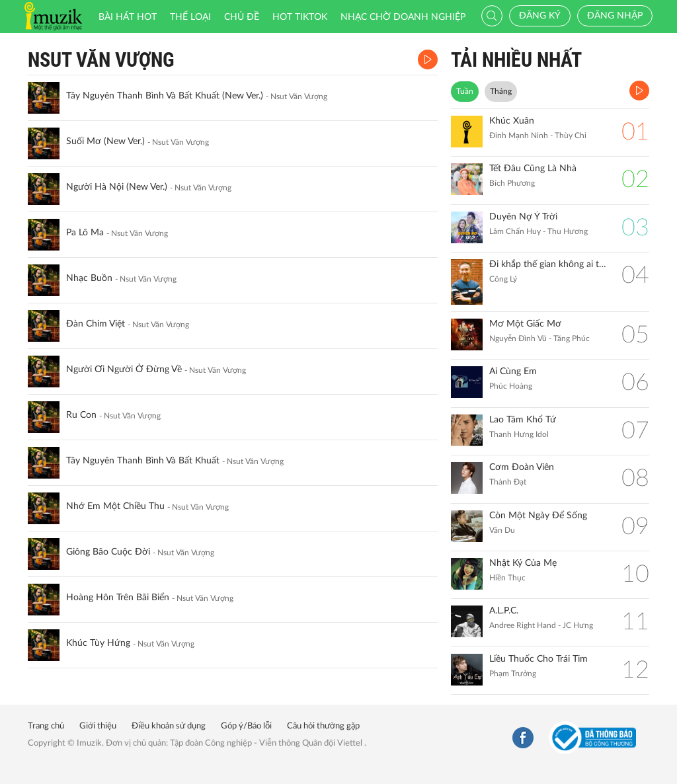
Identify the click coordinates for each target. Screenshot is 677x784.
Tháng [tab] (501, 91)
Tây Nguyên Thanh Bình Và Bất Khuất (143, 461)
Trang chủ (46, 726)
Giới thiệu (98, 726)
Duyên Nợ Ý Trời (523, 217)
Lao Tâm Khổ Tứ (523, 420)
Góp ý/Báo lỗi (246, 726)
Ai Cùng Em (513, 372)
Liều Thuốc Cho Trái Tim (538, 659)
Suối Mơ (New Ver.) (105, 141)
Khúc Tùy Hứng (98, 643)
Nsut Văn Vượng (101, 60)
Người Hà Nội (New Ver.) (117, 187)
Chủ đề (242, 17)
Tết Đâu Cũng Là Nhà (533, 169)
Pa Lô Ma (85, 233)
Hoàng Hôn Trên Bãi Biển (118, 598)
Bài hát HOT (128, 17)
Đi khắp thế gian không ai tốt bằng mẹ (549, 264)
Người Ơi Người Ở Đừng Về (124, 370)
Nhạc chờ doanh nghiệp (403, 17)
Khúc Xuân (512, 121)
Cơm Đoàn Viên (522, 467)
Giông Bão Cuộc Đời (108, 552)
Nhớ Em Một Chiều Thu (115, 506)
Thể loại (190, 17)
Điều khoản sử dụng (169, 726)
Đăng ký (540, 16)
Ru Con (81, 415)
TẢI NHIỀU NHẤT (516, 60)
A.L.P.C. (504, 611)
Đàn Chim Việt (96, 324)
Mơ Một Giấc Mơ (525, 324)
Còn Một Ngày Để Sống (538, 516)
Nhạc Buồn (89, 278)
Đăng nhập (615, 16)
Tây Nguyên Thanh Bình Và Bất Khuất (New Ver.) (165, 96)
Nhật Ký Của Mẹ (523, 563)
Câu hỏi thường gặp (323, 726)
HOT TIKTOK (300, 17)
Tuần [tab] (465, 91)
